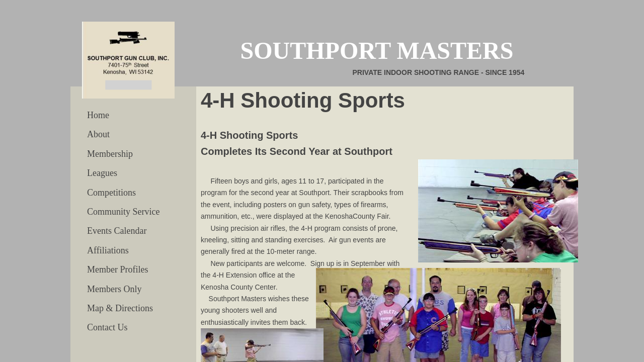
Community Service (123, 212)
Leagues (102, 173)
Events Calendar (117, 231)
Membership (110, 154)
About (98, 134)
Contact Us (107, 327)
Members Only (114, 289)
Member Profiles (117, 269)
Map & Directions (120, 308)
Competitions (111, 193)
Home (98, 115)
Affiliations (108, 250)
